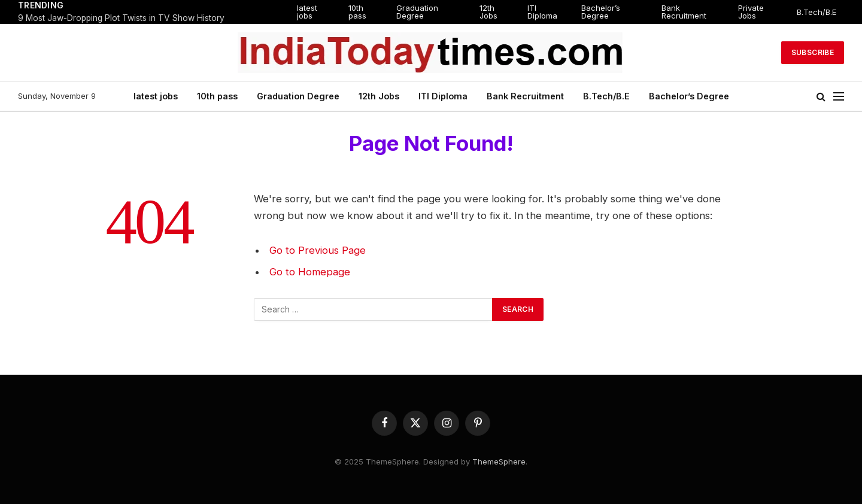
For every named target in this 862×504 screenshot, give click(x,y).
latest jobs (307, 12)
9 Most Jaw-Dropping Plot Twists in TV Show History (121, 18)
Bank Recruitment (684, 12)
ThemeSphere (499, 462)
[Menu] (839, 97)
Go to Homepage (310, 272)
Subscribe (813, 52)
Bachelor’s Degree (601, 12)
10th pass (357, 12)
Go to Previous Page (318, 250)
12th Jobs (488, 12)
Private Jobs (751, 12)
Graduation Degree (417, 12)
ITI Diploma (542, 12)
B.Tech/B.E (817, 12)
